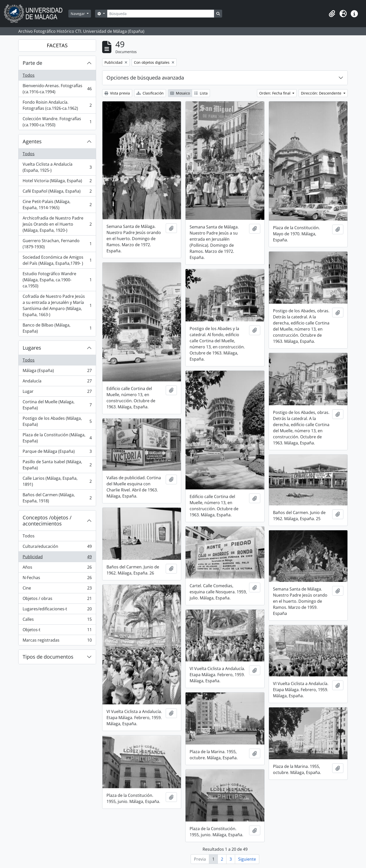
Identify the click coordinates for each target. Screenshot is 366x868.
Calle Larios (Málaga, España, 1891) (57, 481)
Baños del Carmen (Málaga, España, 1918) (57, 498)
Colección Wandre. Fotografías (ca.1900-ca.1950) (57, 122)
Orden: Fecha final (275, 93)
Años (57, 568)
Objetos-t (57, 631)
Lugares (32, 348)
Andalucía (57, 382)
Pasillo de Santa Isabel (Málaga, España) (57, 465)
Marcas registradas (57, 641)
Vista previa (117, 93)
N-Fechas (57, 579)
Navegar (78, 14)
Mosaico (180, 93)
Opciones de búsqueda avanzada (145, 78)
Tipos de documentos (48, 657)
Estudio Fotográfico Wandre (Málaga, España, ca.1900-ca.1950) (57, 280)
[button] (332, 14)
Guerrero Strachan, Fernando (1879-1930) (57, 244)
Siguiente (247, 859)
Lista (201, 93)
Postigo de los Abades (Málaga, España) (57, 421)
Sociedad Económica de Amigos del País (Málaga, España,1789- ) (57, 260)
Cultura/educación (57, 547)
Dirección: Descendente (322, 93)
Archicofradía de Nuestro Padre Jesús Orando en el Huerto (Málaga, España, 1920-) (57, 224)
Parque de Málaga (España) (57, 452)
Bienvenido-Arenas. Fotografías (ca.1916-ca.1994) (57, 89)
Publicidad (57, 558)
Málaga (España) (57, 372)
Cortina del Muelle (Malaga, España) (57, 405)
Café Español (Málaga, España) (57, 192)
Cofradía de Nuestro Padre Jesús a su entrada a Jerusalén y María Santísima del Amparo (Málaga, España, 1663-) (57, 305)
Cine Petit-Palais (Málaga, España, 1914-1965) (57, 205)
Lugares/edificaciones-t (57, 610)
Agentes (32, 141)
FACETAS (57, 45)
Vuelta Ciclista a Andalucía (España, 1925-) (57, 167)
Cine (57, 589)
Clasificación (150, 93)
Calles (57, 620)
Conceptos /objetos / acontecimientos (47, 521)
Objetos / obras (57, 600)
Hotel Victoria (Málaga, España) (57, 182)
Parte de (32, 63)
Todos (29, 75)
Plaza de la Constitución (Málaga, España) (57, 438)
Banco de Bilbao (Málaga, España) (57, 328)
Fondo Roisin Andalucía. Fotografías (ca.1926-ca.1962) (57, 105)
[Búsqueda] (161, 14)
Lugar (57, 392)
